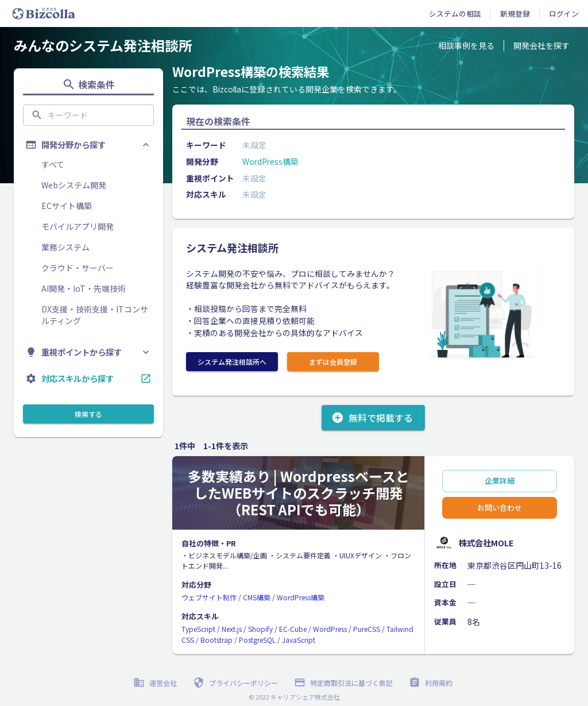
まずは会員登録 (333, 362)
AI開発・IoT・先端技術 (84, 288)
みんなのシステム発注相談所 (103, 45)
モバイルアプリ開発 (78, 226)
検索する (88, 414)
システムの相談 (455, 13)
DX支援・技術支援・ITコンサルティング (95, 315)
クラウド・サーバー (78, 268)
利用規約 (432, 683)
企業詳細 (500, 481)
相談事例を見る (466, 45)
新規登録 (515, 13)
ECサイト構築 (67, 206)
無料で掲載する (373, 418)
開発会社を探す (541, 45)
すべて (53, 164)
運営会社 (156, 683)
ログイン (564, 13)
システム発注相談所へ (232, 362)
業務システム (65, 247)
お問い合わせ (500, 508)
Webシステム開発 (74, 185)
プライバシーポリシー (237, 683)
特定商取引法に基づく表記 (345, 683)
